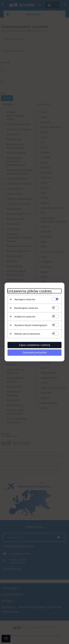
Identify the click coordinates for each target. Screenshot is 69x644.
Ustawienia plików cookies (29, 291)
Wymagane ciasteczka (24, 299)
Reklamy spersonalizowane (27, 334)
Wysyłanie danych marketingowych (30, 325)
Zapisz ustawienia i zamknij (35, 345)
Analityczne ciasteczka (24, 316)
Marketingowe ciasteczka (26, 308)
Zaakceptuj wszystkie (34, 352)
